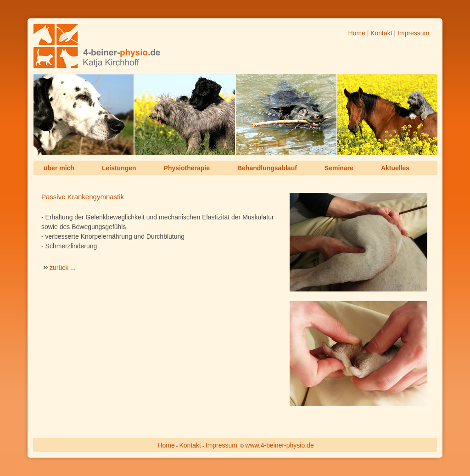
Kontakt (381, 33)
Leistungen (119, 168)
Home (356, 33)
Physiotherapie (187, 168)
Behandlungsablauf (267, 168)
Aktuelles (395, 168)
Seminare (339, 168)
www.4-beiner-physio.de (279, 445)
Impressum (413, 33)
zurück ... (63, 268)
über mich (59, 168)
